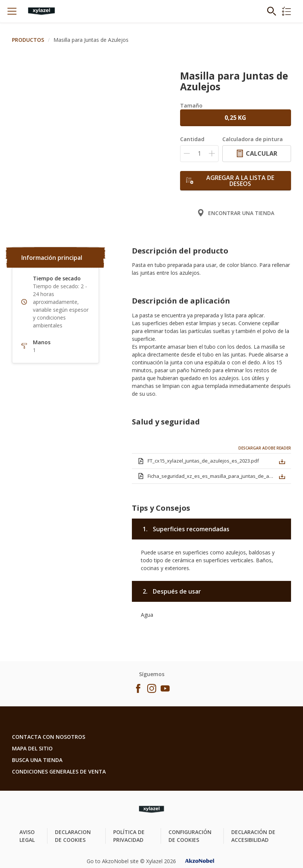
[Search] (272, 11)
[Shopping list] (287, 11)
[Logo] (41, 11)
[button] (282, 460)
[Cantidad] (199, 154)
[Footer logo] (151, 809)
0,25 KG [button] (235, 118)
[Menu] (12, 11)
